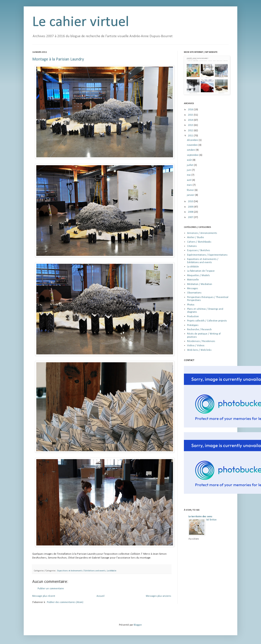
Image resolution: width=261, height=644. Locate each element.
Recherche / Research (199, 330)
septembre (193, 155)
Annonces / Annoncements (202, 233)
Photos (191, 305)
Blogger (138, 625)
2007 (191, 217)
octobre (191, 150)
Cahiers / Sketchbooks (199, 242)
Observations (194, 293)
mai (189, 175)
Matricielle (193, 280)
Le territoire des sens (200, 517)
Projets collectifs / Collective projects (207, 321)
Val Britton (211, 520)
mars (190, 185)
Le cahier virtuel (81, 22)
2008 (191, 212)
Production (193, 317)
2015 (191, 115)
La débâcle (111, 571)
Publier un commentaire (51, 589)
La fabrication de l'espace (201, 271)
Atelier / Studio (195, 237)
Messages (193, 289)
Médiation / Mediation (200, 284)
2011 (191, 136)
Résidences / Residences (201, 341)
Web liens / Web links (199, 350)
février (191, 190)
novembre (193, 145)
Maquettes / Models (198, 276)
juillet (190, 165)
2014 (191, 120)
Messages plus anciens (158, 596)
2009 (191, 207)
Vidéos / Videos (196, 346)
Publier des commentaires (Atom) (65, 602)
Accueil (100, 596)
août (190, 160)
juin (189, 170)
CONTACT (189, 360)
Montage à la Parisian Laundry (58, 59)
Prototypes (193, 325)
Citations (192, 246)
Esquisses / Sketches (199, 251)
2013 (191, 125)
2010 (191, 202)
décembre (193, 140)
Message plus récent (44, 596)
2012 (191, 131)
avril (189, 180)
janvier (191, 195)
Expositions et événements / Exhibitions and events (81, 571)
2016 (191, 110)
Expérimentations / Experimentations (207, 255)
